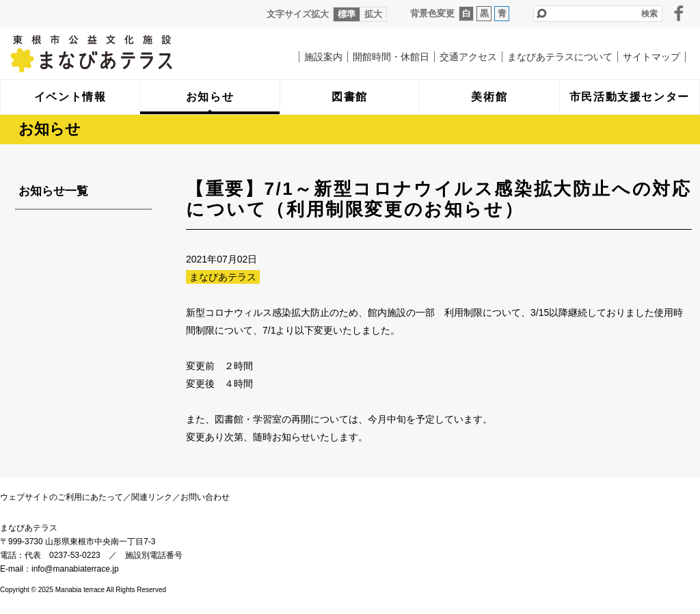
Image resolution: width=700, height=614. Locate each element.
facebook (679, 13)
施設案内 (323, 57)
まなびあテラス (120, 53)
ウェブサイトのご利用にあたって (62, 497)
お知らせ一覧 (53, 191)
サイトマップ (651, 57)
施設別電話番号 (154, 555)
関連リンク (152, 497)
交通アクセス (468, 57)
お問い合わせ (205, 497)
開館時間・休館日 (391, 57)
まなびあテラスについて (560, 57)
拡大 (373, 14)
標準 (347, 14)
